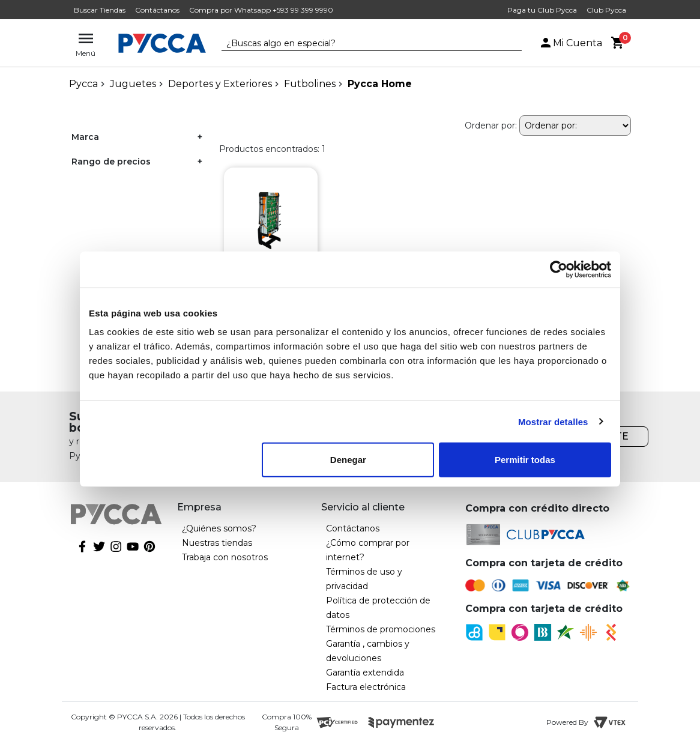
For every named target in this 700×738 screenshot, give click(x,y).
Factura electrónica (366, 687)
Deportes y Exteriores (220, 84)
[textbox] (363, 44)
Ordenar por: (491, 126)
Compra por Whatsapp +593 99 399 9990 (261, 10)
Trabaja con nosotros (225, 557)
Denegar (348, 460)
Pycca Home (380, 84)
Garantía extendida (365, 673)
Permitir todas (525, 460)
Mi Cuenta (570, 43)
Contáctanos (157, 10)
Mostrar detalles (553, 421)
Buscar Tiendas (100, 10)
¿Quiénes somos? (219, 528)
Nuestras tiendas (217, 543)
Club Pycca (606, 10)
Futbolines (310, 84)
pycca (83, 84)
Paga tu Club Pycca (542, 10)
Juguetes (133, 84)
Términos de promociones (381, 629)
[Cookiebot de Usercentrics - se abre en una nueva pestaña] (559, 269)
